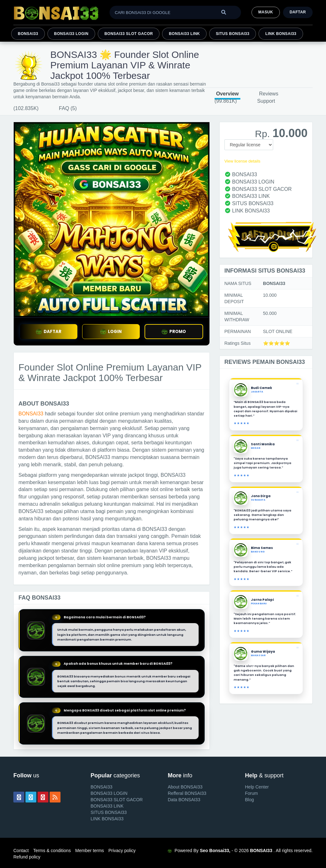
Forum (252, 793)
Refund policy (27, 857)
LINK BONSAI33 (281, 34)
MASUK (266, 12)
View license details (242, 161)
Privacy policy (122, 851)
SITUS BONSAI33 (233, 34)
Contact (21, 851)
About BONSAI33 (185, 787)
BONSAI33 (28, 34)
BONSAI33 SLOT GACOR (129, 34)
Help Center (257, 787)
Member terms (89, 851)
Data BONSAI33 (184, 800)
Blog (250, 800)
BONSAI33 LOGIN (71, 34)
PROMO (174, 332)
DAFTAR (49, 332)
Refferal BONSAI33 (187, 793)
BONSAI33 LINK (184, 34)
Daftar (298, 12)
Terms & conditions (52, 851)
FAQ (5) (68, 108)
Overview (227, 94)
